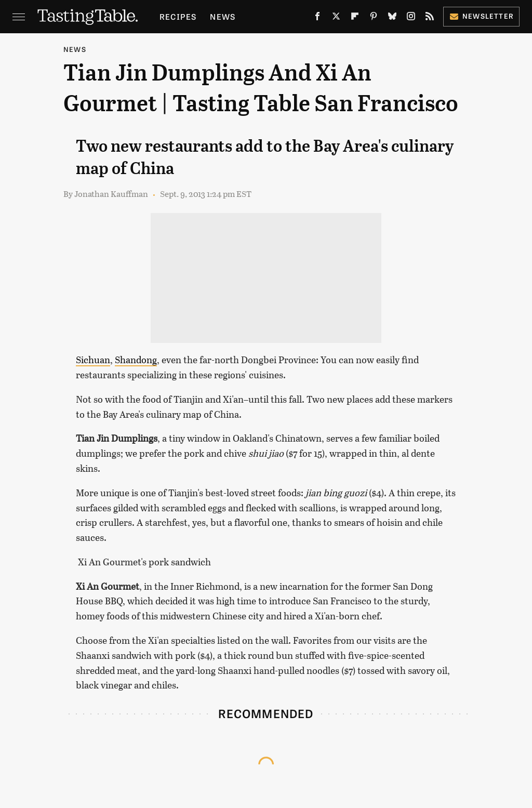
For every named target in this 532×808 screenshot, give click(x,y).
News (223, 16)
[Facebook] (317, 18)
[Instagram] (411, 18)
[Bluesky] (392, 18)
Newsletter (481, 16)
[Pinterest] (374, 18)
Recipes (178, 16)
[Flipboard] (355, 18)
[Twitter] (336, 18)
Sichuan (93, 360)
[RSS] (430, 18)
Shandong (136, 360)
